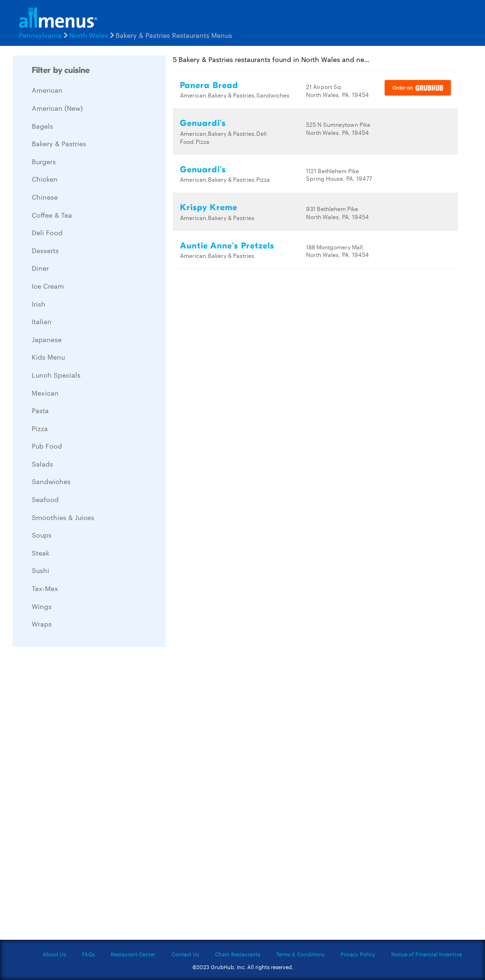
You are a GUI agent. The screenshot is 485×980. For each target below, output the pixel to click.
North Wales (89, 35)
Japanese (47, 339)
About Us (54, 954)
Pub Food (47, 446)
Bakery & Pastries (59, 143)
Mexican (45, 393)
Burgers (44, 161)
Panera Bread (209, 85)
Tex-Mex (45, 588)
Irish (39, 304)
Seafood (45, 499)
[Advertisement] (84, 796)
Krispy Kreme (209, 207)
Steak (40, 553)
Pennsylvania (40, 35)
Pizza (40, 428)
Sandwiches (51, 481)
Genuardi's (203, 123)
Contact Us (185, 954)
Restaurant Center (133, 954)
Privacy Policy (358, 954)
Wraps (42, 624)
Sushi (40, 570)
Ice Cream (48, 286)
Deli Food (47, 232)
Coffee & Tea (52, 215)
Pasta (40, 410)
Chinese (45, 197)
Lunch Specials (56, 375)
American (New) (57, 108)
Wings (42, 606)
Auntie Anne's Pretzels (227, 246)
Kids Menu (48, 357)
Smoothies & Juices (63, 517)
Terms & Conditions (300, 954)
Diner (40, 268)
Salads (42, 464)
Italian (42, 321)
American (47, 90)
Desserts (45, 250)
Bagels (42, 126)
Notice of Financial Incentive (427, 954)
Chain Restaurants (238, 954)
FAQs (88, 954)
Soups (42, 535)
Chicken (45, 179)
